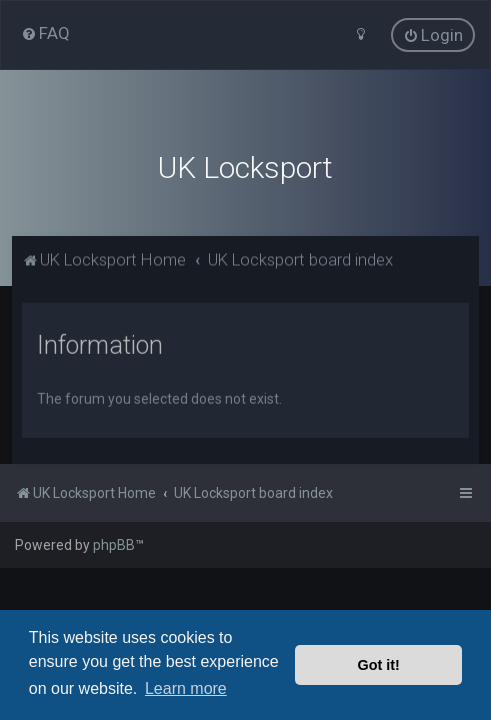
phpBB (114, 545)
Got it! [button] (379, 665)
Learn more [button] (186, 688)
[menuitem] (45, 33)
